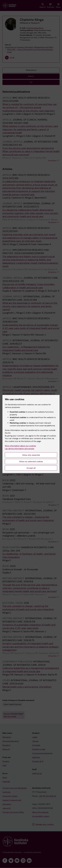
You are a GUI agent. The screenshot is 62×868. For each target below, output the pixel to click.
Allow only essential (31, 455)
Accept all (31, 468)
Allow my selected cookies (31, 462)
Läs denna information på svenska (20, 449)
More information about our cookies (20, 446)
